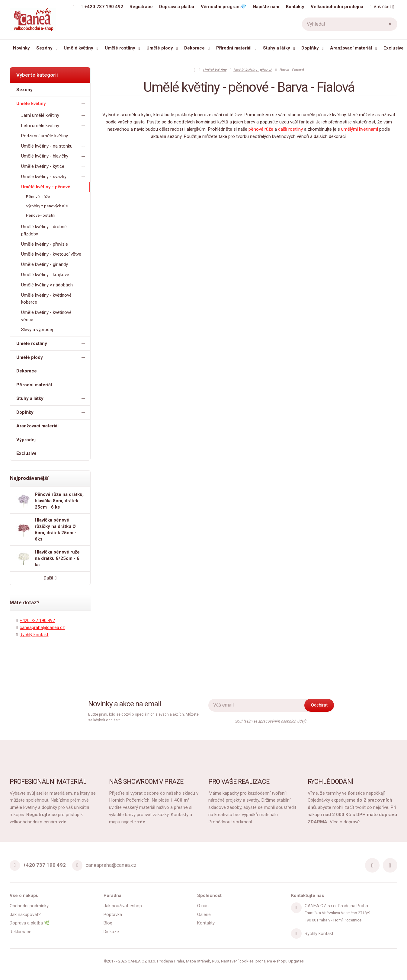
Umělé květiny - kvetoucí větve (51, 254)
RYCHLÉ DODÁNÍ (330, 782)
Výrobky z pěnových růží (47, 206)
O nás (203, 906)
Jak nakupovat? (25, 915)
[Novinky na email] (260, 705)
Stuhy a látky (277, 48)
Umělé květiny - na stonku (54, 146)
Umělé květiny (79, 48)
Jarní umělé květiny (54, 115)
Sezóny (44, 48)
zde (62, 822)
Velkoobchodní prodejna (337, 7)
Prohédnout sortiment (230, 822)
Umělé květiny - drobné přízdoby (44, 230)
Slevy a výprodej (37, 330)
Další (50, 578)
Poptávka (113, 915)
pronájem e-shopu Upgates (280, 961)
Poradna (112, 895)
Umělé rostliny (120, 48)
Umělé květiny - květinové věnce (46, 316)
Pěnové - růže (38, 197)
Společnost (209, 895)
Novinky (21, 48)
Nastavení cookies (237, 961)
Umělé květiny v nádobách (47, 285)
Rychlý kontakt (34, 635)
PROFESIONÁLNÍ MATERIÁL (48, 782)
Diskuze (111, 932)
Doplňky (310, 48)
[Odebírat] (319, 705)
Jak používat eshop (123, 906)
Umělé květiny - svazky (54, 177)
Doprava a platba (177, 7)
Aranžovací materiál (351, 48)
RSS (216, 961)
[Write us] (296, 934)
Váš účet (380, 7)
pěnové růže (261, 129)
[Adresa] (296, 908)
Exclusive (394, 48)
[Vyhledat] (350, 24)
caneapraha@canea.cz (42, 627)
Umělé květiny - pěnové (54, 187)
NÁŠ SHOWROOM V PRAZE (146, 782)
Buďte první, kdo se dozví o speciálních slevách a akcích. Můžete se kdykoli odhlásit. (143, 717)
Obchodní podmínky (29, 906)
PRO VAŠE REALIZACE (239, 782)
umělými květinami (360, 129)
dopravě (351, 822)
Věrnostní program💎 (224, 7)
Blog (108, 923)
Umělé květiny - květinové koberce (46, 299)
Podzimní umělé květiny (45, 136)
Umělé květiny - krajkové (45, 275)
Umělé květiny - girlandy (45, 264)
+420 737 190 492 (37, 621)
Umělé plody (160, 48)
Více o (336, 822)
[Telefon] (15, 865)
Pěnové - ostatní (40, 215)
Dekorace (194, 48)
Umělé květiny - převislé (45, 244)
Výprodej (52, 440)
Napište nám (266, 7)
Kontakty (295, 7)
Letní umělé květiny (54, 125)
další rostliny (290, 129)
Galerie (204, 915)
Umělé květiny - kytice (54, 166)
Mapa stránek (198, 961)
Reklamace (21, 932)
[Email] (77, 865)
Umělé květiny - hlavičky (54, 156)
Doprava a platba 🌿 (30, 923)
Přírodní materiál (234, 48)
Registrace (141, 7)
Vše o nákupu (24, 895)
